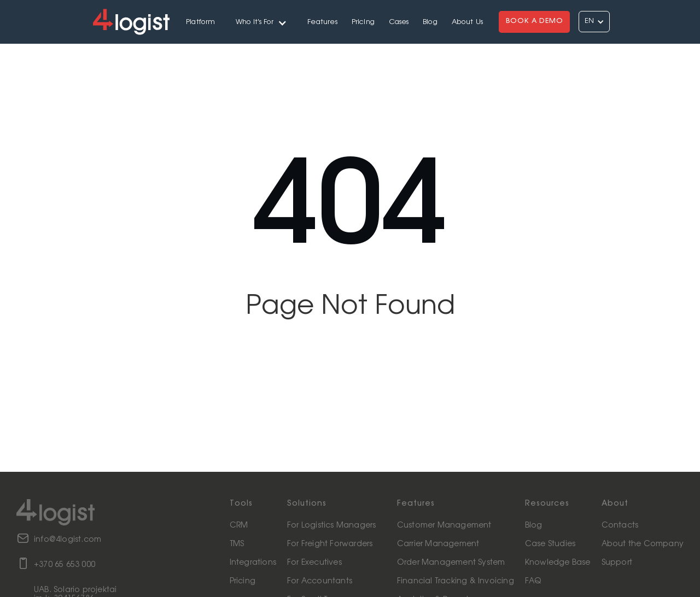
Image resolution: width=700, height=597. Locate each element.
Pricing (363, 22)
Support (617, 563)
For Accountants (320, 581)
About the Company (643, 544)
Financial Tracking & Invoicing (456, 581)
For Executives (314, 563)
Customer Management (444, 525)
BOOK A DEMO (535, 21)
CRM (239, 525)
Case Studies (550, 544)
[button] (262, 22)
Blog (430, 22)
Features (322, 22)
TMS (237, 544)
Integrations (253, 563)
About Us (468, 22)
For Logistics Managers (331, 525)
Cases (399, 22)
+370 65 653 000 (65, 565)
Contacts (620, 525)
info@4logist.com (68, 540)
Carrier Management (438, 544)
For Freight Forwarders (330, 544)
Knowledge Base (558, 563)
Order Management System (451, 563)
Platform (201, 22)
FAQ (533, 581)
